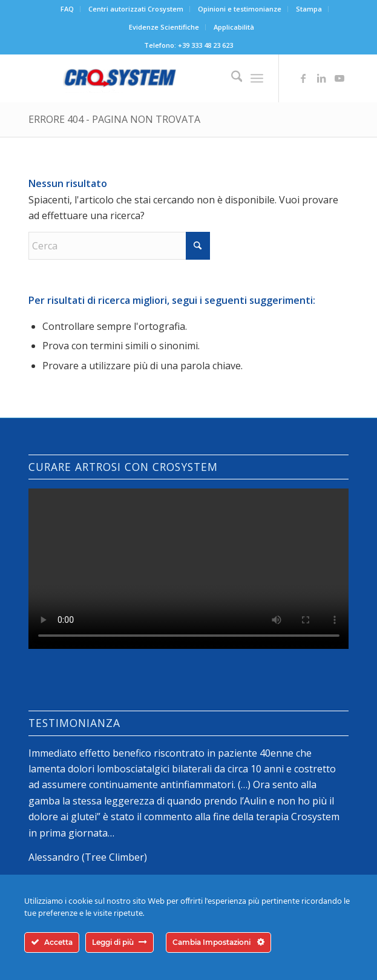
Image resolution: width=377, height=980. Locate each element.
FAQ (67, 9)
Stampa (309, 9)
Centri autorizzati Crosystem (136, 9)
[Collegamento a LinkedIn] (321, 78)
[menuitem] (67, 9)
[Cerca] (231, 78)
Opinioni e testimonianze (240, 9)
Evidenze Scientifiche (164, 27)
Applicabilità (234, 27)
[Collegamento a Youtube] (339, 78)
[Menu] (257, 78)
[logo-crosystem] (157, 78)
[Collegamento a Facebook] (303, 78)
